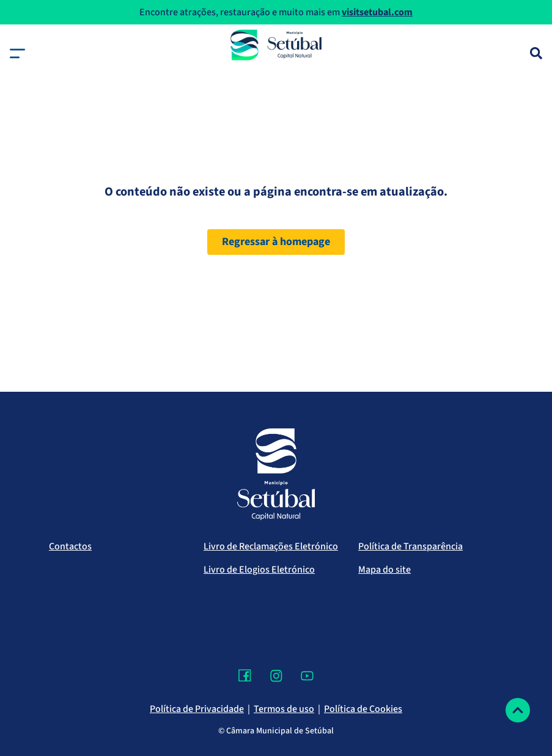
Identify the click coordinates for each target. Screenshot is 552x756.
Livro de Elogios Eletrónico (259, 570)
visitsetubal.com (377, 12)
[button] (17, 53)
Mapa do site (385, 570)
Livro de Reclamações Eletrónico (271, 546)
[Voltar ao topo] (518, 710)
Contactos (70, 546)
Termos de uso (284, 709)
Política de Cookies (363, 709)
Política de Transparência (410, 546)
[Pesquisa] (536, 53)
